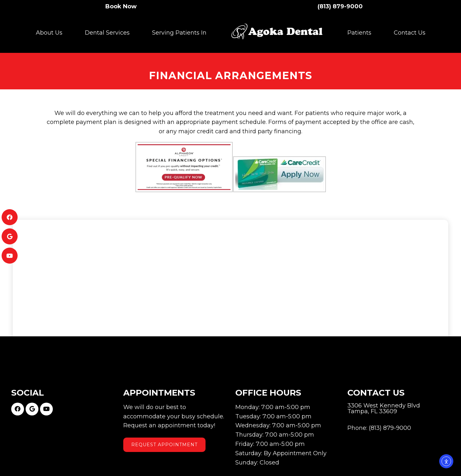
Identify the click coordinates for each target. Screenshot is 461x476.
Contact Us (410, 32)
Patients (359, 32)
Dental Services (107, 32)
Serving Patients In (179, 32)
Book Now (121, 6)
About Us (49, 32)
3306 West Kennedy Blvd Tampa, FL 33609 (384, 399)
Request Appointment (164, 435)
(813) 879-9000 (340, 6)
